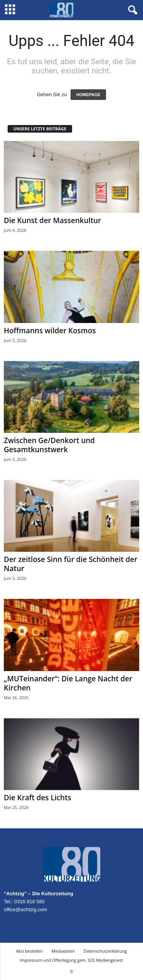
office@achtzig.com (25, 910)
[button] (131, 10)
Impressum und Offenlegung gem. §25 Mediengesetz (71, 960)
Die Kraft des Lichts (38, 798)
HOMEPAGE (88, 95)
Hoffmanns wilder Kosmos (50, 331)
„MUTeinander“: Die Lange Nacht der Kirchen (68, 683)
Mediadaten (63, 951)
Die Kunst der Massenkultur (52, 220)
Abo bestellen (29, 951)
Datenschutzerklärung (105, 951)
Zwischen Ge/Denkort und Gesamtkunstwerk (49, 445)
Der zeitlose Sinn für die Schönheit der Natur (71, 564)
